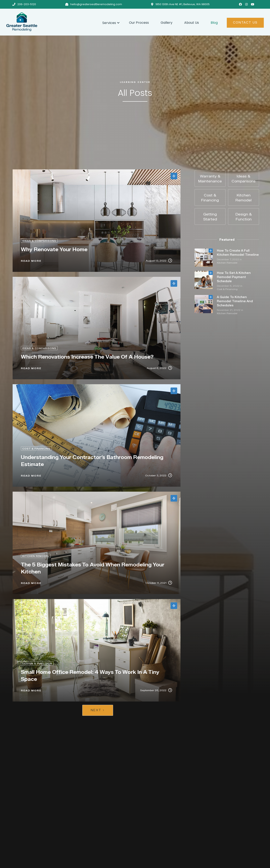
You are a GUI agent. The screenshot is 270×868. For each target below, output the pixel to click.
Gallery (167, 23)
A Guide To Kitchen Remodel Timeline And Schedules (235, 301)
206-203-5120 (27, 4)
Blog (214, 23)
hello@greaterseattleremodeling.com (96, 4)
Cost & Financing (227, 289)
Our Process (139, 23)
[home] (51, 22)
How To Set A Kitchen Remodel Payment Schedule (234, 277)
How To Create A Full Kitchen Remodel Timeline (238, 253)
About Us (192, 23)
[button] (110, 22)
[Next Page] (98, 710)
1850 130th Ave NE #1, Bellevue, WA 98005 (183, 4)
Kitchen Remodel (227, 263)
